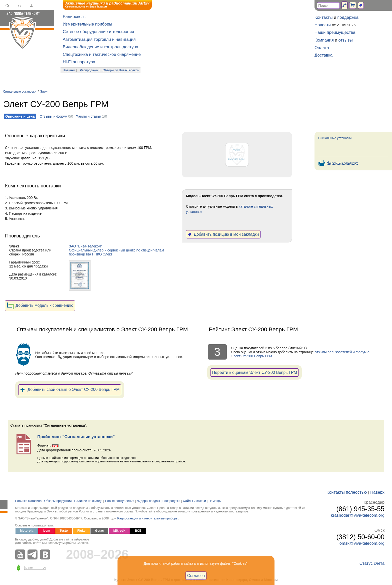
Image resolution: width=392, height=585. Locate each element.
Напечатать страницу (342, 163)
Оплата (322, 48)
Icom (46, 531)
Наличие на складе (88, 501)
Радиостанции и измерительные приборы (148, 518)
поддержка (348, 17)
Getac (99, 531)
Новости (323, 25)
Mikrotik (119, 531)
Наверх (377, 492)
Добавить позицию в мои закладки (223, 234)
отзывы (346, 40)
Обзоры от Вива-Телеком (121, 70)
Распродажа (89, 70)
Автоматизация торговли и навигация (99, 39)
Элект (44, 92)
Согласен (196, 575)
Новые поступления (120, 501)
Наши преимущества (335, 32)
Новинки (69, 70)
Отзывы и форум (53, 116)
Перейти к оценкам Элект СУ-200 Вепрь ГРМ (254, 372)
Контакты (323, 17)
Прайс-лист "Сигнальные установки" (76, 437)
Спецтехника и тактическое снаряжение (102, 54)
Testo (64, 531)
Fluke (81, 531)
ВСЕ (138, 531)
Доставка (323, 55)
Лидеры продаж (148, 501)
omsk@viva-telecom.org (362, 543)
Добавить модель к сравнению (40, 306)
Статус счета (372, 563)
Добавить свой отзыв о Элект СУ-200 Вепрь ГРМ (70, 390)
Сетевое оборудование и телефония (98, 32)
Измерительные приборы (87, 24)
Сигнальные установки (20, 92)
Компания (324, 40)
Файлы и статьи (88, 116)
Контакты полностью (347, 492)
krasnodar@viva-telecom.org (358, 515)
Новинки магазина (28, 501)
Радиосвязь (74, 17)
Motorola (27, 531)
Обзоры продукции (58, 501)
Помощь (215, 501)
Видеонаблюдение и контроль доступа (100, 47)
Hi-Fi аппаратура (79, 62)
